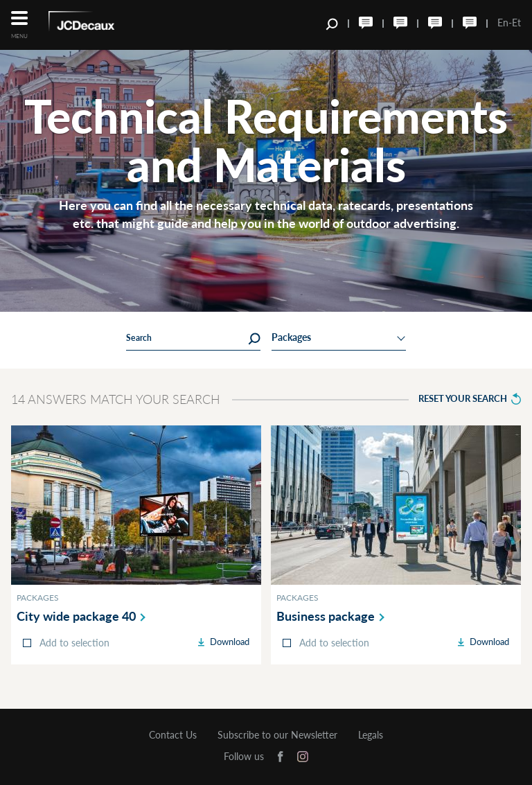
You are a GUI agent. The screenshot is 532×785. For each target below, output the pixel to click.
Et (516, 23)
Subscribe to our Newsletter (277, 735)
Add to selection (74, 643)
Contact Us (173, 735)
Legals (371, 735)
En (503, 23)
